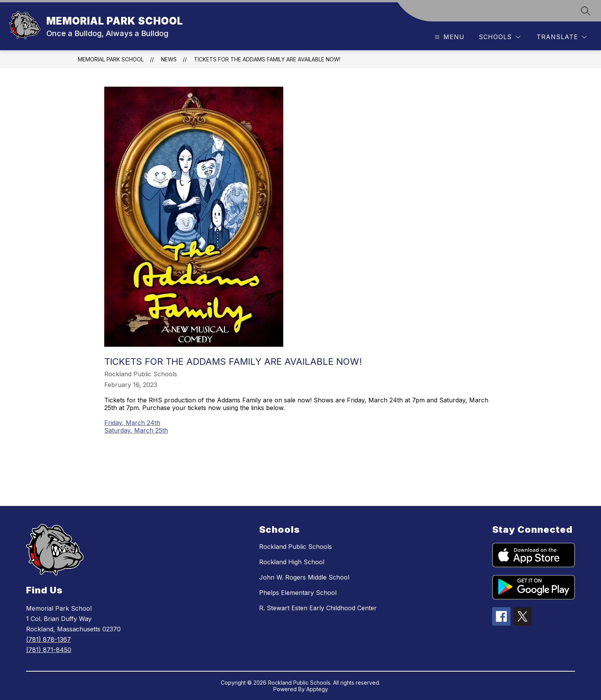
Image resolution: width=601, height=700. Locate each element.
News (169, 59)
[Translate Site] (562, 37)
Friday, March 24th (132, 423)
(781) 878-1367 (48, 639)
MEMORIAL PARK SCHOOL (111, 59)
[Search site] (586, 11)
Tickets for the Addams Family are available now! (267, 59)
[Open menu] (449, 37)
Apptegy (317, 689)
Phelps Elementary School (298, 593)
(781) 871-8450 (49, 650)
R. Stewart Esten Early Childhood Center (318, 608)
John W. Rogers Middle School (304, 577)
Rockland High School (292, 562)
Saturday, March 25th (136, 430)
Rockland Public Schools (296, 547)
